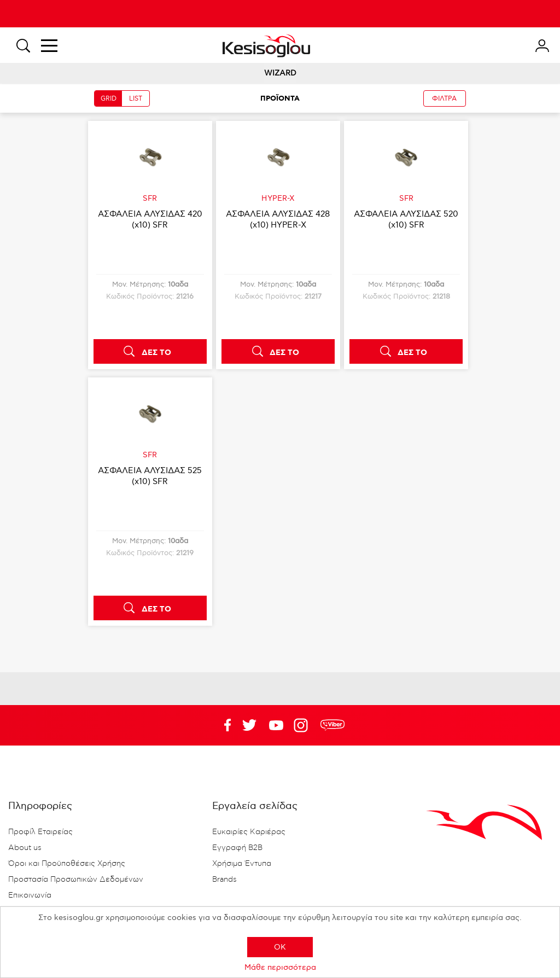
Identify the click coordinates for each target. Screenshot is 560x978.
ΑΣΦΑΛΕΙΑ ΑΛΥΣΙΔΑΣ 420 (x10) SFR (150, 219)
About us (25, 848)
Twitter (276, 725)
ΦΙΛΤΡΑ (444, 99)
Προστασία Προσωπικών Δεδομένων (76, 880)
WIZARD (280, 73)
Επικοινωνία (30, 895)
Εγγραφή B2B (237, 848)
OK (280, 947)
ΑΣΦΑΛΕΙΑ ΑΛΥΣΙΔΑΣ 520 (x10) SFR (406, 219)
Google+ (303, 725)
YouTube (249, 725)
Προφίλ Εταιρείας (40, 832)
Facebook (223, 725)
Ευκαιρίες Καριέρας (249, 832)
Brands (224, 880)
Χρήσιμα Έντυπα (242, 864)
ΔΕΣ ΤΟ (156, 353)
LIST (136, 99)
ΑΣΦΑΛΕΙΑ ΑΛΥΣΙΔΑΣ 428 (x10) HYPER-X (278, 219)
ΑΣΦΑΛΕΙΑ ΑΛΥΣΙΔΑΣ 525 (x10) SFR (150, 476)
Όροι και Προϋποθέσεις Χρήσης (67, 864)
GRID (109, 99)
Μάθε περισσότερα (280, 967)
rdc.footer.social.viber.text (332, 725)
